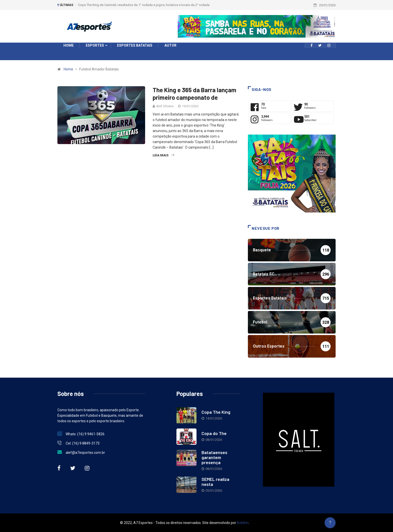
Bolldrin (243, 523)
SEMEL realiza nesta (215, 482)
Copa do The (214, 433)
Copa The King (216, 412)
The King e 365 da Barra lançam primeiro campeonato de (194, 94)
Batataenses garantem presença (214, 457)
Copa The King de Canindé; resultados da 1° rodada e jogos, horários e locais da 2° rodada (144, 5)
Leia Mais (163, 155)
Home (68, 69)
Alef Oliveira (165, 106)
